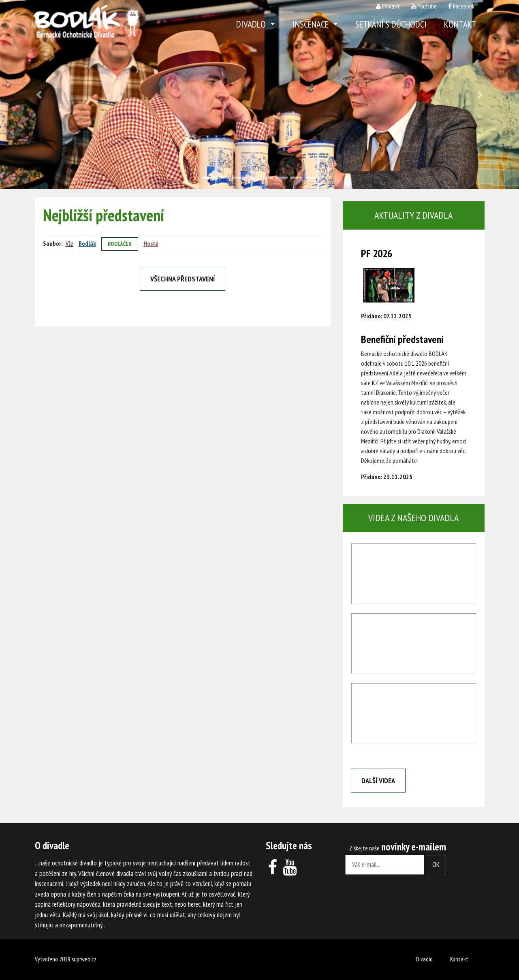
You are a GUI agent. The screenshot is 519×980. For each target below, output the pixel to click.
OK (436, 865)
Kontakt (460, 24)
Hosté (151, 243)
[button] (39, 95)
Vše (69, 243)
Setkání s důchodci (391, 24)
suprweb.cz (84, 959)
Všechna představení (183, 279)
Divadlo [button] (252, 24)
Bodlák (87, 243)
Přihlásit (391, 6)
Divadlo (425, 959)
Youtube (427, 6)
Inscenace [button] (312, 24)
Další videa (378, 781)
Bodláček (120, 244)
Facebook (464, 6)
